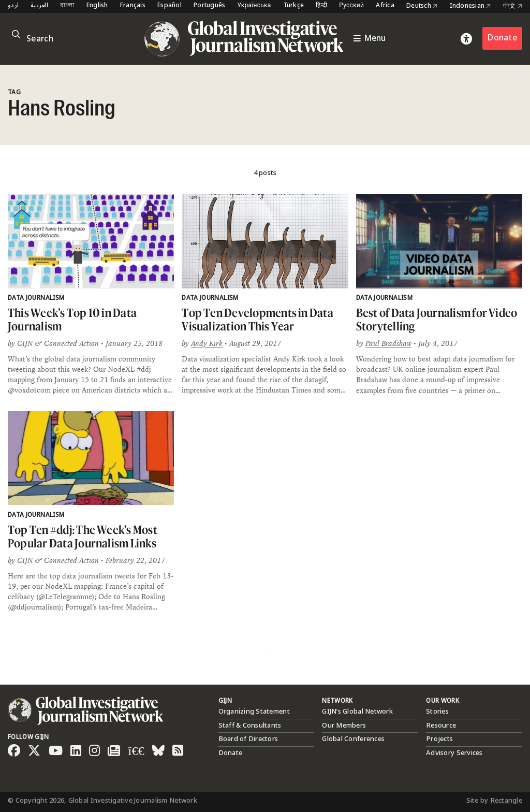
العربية (39, 6)
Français (133, 6)
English (97, 6)
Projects (439, 739)
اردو (13, 6)
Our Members (344, 726)
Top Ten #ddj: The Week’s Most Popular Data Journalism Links (83, 536)
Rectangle (506, 801)
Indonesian (470, 6)
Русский (351, 6)
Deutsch (422, 6)
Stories (437, 712)
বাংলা (67, 6)
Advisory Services (454, 753)
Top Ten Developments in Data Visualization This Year (257, 319)
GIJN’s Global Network (357, 712)
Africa (385, 6)
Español (170, 6)
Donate (502, 38)
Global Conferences (353, 739)
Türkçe (294, 6)
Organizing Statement (254, 712)
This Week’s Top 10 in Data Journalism (72, 319)
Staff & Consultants (250, 726)
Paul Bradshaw (388, 343)
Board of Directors (248, 739)
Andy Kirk (207, 343)
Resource (441, 726)
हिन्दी (321, 6)
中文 (513, 6)
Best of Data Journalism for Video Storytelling (437, 319)
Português (209, 6)
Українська (254, 6)
